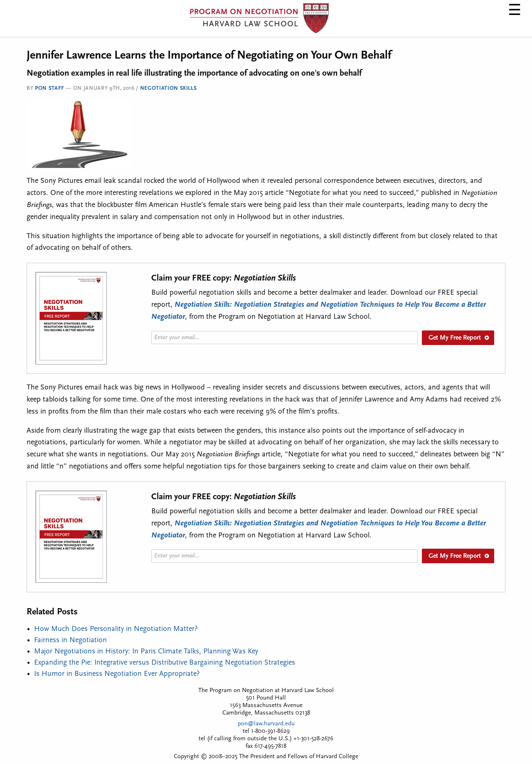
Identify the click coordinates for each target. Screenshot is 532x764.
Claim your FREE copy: (224, 278)
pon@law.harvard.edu (266, 724)
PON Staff (50, 88)
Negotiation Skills (169, 88)
